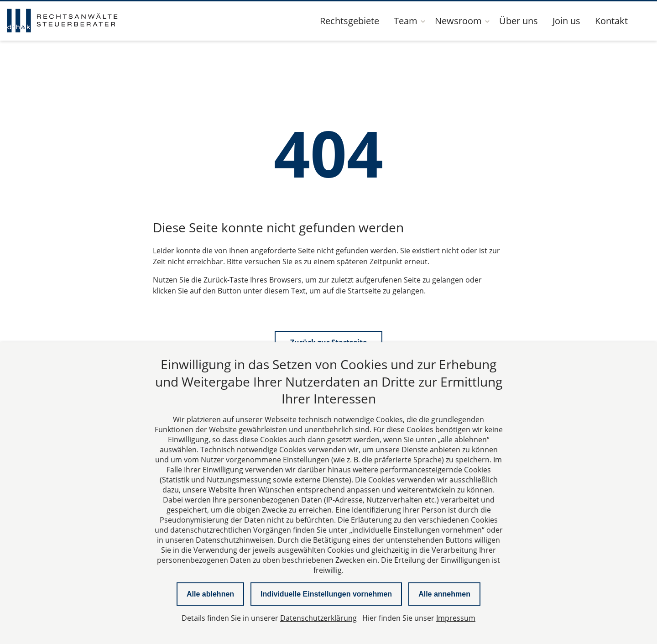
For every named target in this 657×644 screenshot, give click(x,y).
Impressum (456, 618)
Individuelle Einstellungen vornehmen (326, 594)
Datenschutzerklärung (318, 618)
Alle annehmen (444, 594)
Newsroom (458, 21)
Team (406, 21)
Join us (566, 21)
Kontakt (611, 21)
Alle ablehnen (210, 594)
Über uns (519, 21)
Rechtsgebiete (349, 21)
